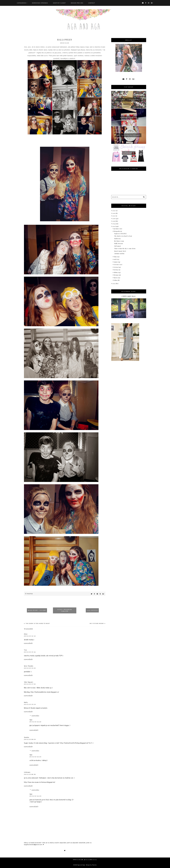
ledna (116, 280)
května (116, 270)
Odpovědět (28, 643)
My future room (97, 623)
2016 (114, 219)
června (116, 267)
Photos (30, 594)
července (117, 264)
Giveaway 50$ (129, 153)
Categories (22, 3)
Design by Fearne (91, 865)
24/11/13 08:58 (30, 774)
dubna (116, 272)
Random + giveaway (129, 118)
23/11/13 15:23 (30, 668)
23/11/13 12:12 (30, 636)
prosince (117, 229)
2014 (114, 224)
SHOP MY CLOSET (59, 3)
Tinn (25, 650)
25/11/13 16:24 (35, 796)
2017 (114, 216)
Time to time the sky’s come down (125, 248)
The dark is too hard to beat (38, 623)
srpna (116, 262)
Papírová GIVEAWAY (120, 234)
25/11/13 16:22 (35, 722)
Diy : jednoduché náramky (129, 135)
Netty (26, 702)
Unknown (27, 772)
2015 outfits (92, 610)
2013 (114, 226)
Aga (31, 720)
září (115, 259)
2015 (114, 221)
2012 (114, 283)
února (116, 278)
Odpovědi (36, 716)
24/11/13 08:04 (30, 739)
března (116, 275)
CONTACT (92, 3)
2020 (114, 211)
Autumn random (119, 254)
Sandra (27, 737)
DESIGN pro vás (77, 3)
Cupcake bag (129, 296)
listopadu (117, 231)
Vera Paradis (29, 666)
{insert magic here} (120, 251)
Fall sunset (118, 246)
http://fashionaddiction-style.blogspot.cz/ (45, 692)
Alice (26, 634)
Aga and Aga (81, 865)
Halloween (117, 239)
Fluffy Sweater (119, 243)
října (116, 257)
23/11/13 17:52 (30, 684)
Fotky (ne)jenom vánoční (65, 610)
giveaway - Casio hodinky (129, 100)
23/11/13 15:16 (30, 652)
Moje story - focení (37, 610)
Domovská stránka (40, 3)
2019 (114, 213)
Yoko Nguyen (29, 682)
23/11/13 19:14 (30, 704)
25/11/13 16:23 (35, 757)
